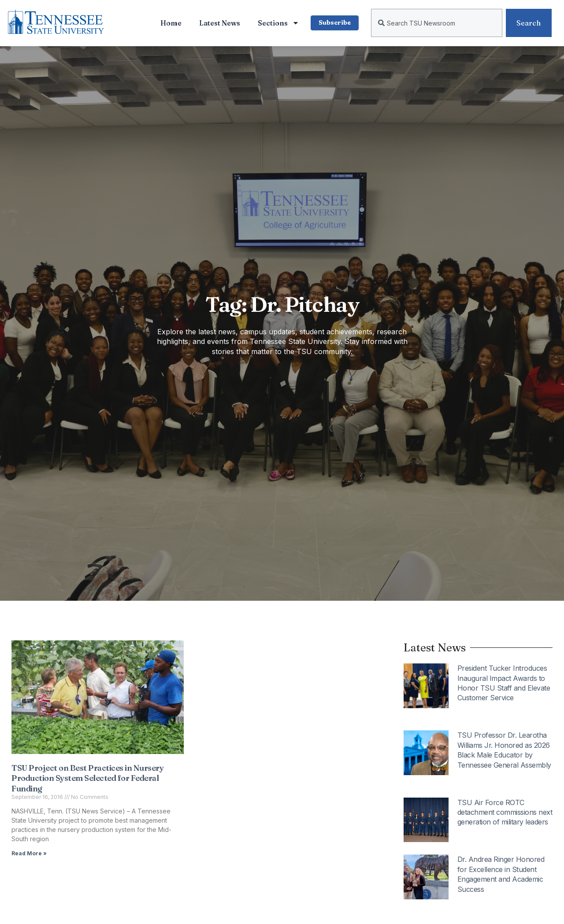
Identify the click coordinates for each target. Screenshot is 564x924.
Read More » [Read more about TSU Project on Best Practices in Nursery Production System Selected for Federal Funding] (29, 853)
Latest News (217, 23)
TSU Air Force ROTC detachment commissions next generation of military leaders (505, 812)
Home (168, 23)
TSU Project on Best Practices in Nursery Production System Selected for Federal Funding (87, 778)
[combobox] (437, 23)
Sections (275, 23)
